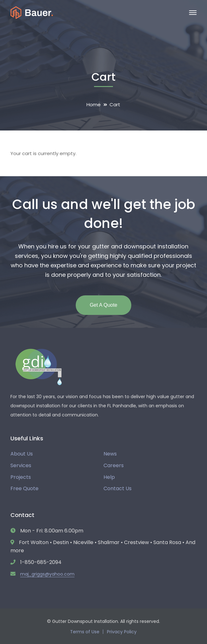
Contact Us (118, 488)
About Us (22, 454)
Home (94, 104)
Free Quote (24, 488)
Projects (21, 477)
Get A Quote (103, 305)
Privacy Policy (122, 632)
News (110, 454)
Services (21, 465)
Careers (114, 465)
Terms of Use (85, 632)
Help (109, 477)
